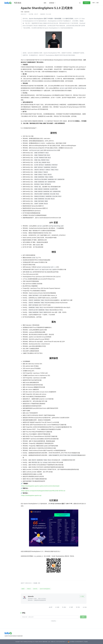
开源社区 (29, 589)
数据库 (23, 589)
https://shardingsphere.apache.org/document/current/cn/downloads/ (41, 486)
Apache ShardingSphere (45, 589)
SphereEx (27, 12)
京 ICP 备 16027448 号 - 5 (61, 642)
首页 (45, 3)
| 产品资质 (85, 642)
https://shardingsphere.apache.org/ (32, 495)
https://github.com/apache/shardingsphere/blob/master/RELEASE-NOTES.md (44, 491)
